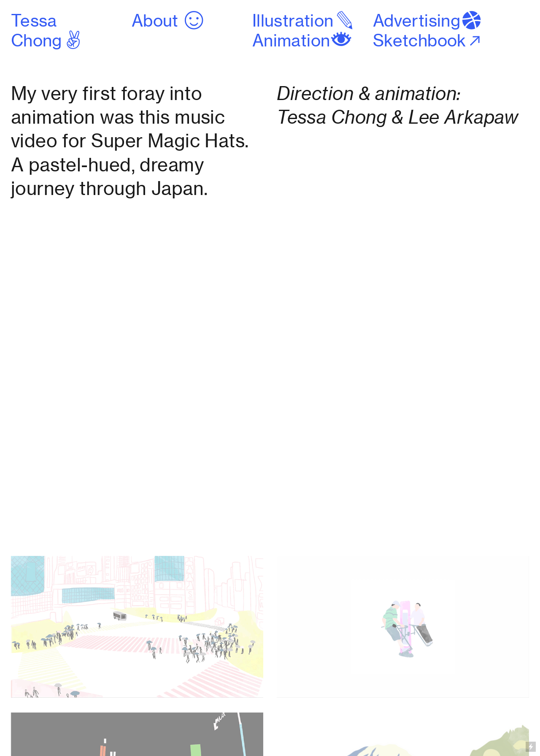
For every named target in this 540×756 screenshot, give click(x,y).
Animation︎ (302, 41)
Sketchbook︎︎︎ (428, 41)
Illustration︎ (304, 21)
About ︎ (169, 21)
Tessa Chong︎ (48, 31)
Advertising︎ (428, 21)
